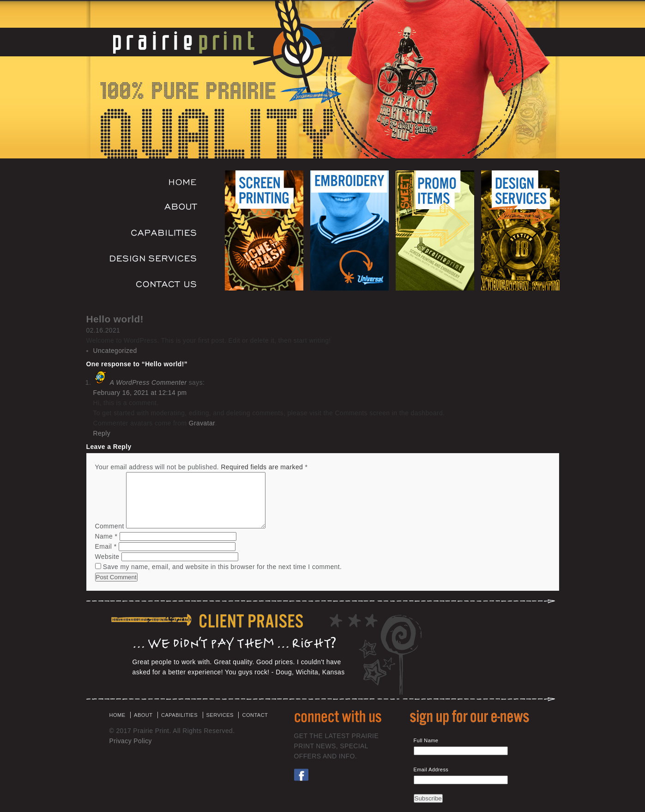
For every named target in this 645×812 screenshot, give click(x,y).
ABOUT (143, 715)
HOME (118, 715)
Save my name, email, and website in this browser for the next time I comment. (223, 567)
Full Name (426, 740)
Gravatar (202, 423)
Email (106, 546)
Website (107, 557)
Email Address (431, 770)
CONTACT (255, 715)
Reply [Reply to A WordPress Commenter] (102, 433)
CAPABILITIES (179, 715)
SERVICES (220, 715)
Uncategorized (115, 351)
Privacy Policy (131, 741)
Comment (110, 526)
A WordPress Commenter (148, 382)
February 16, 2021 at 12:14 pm (140, 393)
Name (106, 536)
